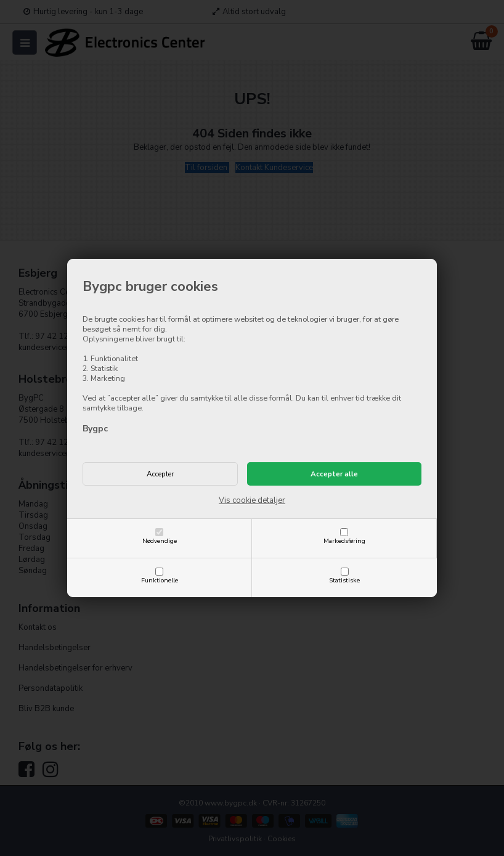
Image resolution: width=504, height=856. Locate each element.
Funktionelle (160, 580)
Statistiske (344, 580)
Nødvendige (160, 541)
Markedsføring (344, 541)
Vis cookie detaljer (252, 500)
